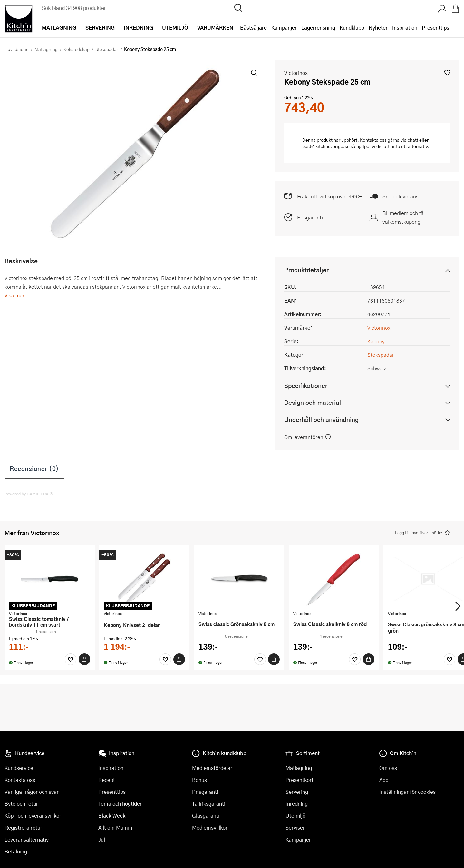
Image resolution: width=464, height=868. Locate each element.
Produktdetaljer (306, 270)
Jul (102, 839)
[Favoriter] (71, 659)
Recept (107, 780)
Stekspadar (107, 49)
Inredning (297, 804)
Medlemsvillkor (210, 828)
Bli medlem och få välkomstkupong (403, 217)
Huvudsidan (17, 49)
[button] (447, 72)
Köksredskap (77, 49)
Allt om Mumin (115, 828)
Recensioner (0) (34, 468)
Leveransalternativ (27, 839)
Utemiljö (295, 816)
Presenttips (435, 28)
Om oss (388, 768)
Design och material (313, 402)
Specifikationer (306, 386)
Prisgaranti (310, 217)
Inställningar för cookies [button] (407, 792)
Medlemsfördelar (212, 768)
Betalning (16, 851)
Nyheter (378, 28)
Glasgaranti (206, 816)
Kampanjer (284, 28)
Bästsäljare (253, 28)
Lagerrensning (318, 28)
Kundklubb (352, 28)
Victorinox (296, 73)
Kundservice (19, 768)
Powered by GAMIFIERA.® (29, 494)
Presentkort (300, 780)
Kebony (376, 341)
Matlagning (46, 49)
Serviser (295, 828)
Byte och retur (21, 804)
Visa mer (15, 295)
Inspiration (405, 28)
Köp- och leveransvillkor (33, 816)
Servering (297, 792)
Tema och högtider (120, 804)
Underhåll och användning (321, 419)
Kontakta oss (20, 780)
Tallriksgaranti (209, 804)
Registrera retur (23, 828)
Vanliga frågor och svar (32, 792)
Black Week (112, 816)
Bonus (199, 780)
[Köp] (84, 659)
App (384, 780)
